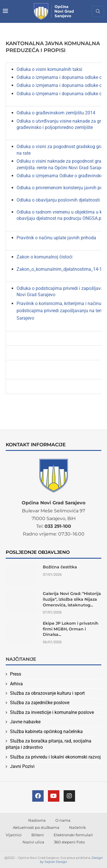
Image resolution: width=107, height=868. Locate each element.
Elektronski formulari (73, 835)
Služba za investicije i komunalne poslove (52, 712)
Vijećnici (14, 835)
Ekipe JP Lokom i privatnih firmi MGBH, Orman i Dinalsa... (71, 629)
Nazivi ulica (33, 842)
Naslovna (37, 820)
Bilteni (38, 835)
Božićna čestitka (60, 567)
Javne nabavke (25, 722)
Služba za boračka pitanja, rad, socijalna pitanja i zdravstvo (49, 744)
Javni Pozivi (22, 766)
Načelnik (77, 827)
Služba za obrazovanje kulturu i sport (47, 693)
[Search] (98, 11)
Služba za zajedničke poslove (40, 703)
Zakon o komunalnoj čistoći (45, 257)
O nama (63, 820)
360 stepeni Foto (69, 842)
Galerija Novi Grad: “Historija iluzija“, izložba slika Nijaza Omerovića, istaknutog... (72, 599)
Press (16, 674)
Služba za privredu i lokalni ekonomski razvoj (55, 757)
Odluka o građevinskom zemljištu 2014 (56, 113)
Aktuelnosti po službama (36, 827)
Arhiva (16, 684)
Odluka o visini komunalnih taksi (49, 69)
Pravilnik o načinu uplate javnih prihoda (56, 238)
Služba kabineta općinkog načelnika (46, 731)
